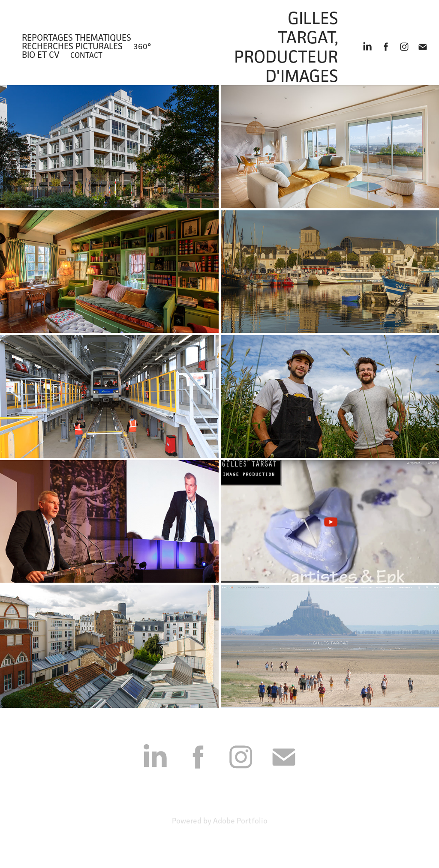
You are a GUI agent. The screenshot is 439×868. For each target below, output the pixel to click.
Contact (86, 55)
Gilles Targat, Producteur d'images (288, 47)
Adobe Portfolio (240, 821)
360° (142, 46)
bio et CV (41, 55)
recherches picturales (72, 46)
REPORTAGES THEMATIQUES (77, 37)
